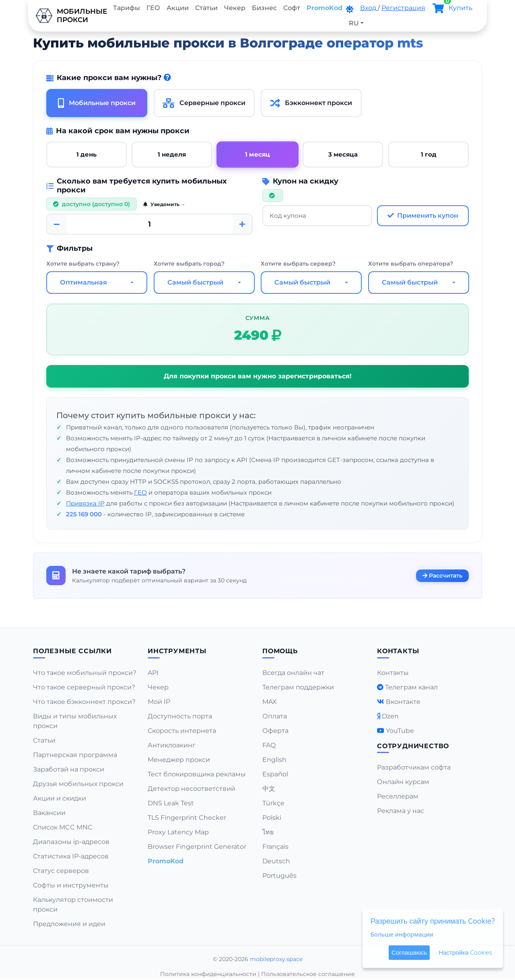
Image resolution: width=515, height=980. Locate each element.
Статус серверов (61, 871)
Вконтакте (403, 702)
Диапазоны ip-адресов (71, 842)
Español (275, 774)
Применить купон (423, 216)
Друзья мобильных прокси (78, 784)
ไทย (268, 832)
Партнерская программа (75, 755)
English (274, 760)
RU (354, 23)
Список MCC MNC (63, 827)
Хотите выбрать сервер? (298, 264)
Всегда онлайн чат (293, 673)
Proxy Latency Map (178, 832)
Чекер (235, 8)
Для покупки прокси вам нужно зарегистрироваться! (258, 376)
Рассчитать (442, 576)
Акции (178, 8)
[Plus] (242, 225)
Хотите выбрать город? (189, 264)
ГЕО (153, 8)
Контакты (393, 673)
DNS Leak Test (171, 803)
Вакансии (49, 813)
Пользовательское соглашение (308, 974)
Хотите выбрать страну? (83, 264)
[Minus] (57, 225)
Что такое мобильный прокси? (85, 673)
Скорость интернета (182, 731)
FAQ (269, 745)
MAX (270, 702)
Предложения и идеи (69, 924)
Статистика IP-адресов (71, 856)
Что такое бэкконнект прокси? (84, 702)
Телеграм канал (411, 687)
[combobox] (97, 283)
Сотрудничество (413, 746)
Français (275, 847)
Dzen (390, 716)
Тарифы (127, 8)
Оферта (275, 731)
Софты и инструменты (71, 885)
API (153, 673)
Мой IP (159, 702)
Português (279, 876)
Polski (272, 818)
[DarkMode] (350, 9)
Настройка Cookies (465, 952)
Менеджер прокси (179, 760)
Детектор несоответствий (192, 789)
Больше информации (402, 934)
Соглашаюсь (409, 952)
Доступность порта (180, 716)
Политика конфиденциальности (208, 974)
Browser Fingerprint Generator (197, 847)
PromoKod (324, 8)
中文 (269, 789)
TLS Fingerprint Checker (187, 818)
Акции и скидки (60, 798)
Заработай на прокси (69, 769)
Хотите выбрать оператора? (411, 264)
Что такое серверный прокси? (84, 687)
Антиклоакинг (172, 745)
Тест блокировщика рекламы (197, 774)
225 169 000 (84, 514)
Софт (292, 8)
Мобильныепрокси (69, 16)
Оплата (275, 716)
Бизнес (264, 8)
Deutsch (276, 861)
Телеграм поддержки (298, 687)
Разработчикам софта (414, 767)
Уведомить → (164, 205)
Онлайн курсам (403, 782)
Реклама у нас (401, 811)
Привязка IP (85, 503)
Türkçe (273, 803)
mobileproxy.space (276, 959)
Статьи (206, 8)
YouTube (400, 731)
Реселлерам (398, 796)
